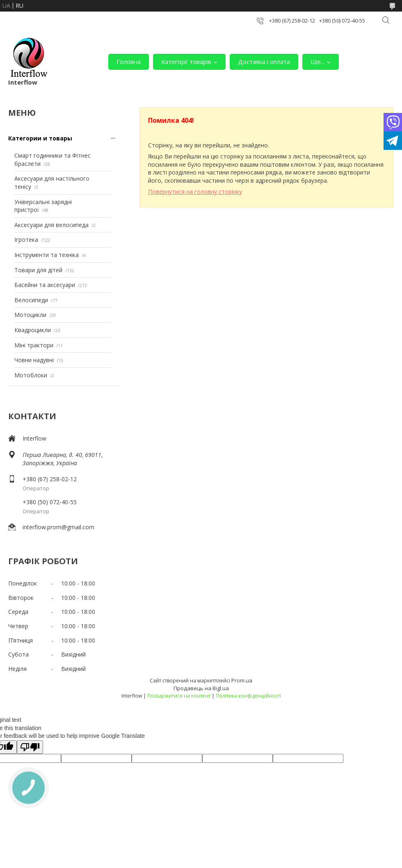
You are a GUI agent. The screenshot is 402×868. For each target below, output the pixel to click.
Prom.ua (242, 680)
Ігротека (26, 240)
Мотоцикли (30, 315)
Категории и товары (40, 138)
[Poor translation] (30, 747)
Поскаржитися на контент (179, 696)
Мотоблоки (31, 375)
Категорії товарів (186, 62)
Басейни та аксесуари (45, 285)
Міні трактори (34, 345)
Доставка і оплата (264, 62)
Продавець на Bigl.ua (201, 688)
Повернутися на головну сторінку (195, 192)
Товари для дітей (38, 270)
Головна (129, 62)
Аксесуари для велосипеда (51, 225)
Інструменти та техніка (47, 255)
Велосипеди (31, 300)
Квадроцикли (33, 330)
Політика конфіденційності (248, 696)
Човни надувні (34, 360)
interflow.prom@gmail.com (58, 527)
